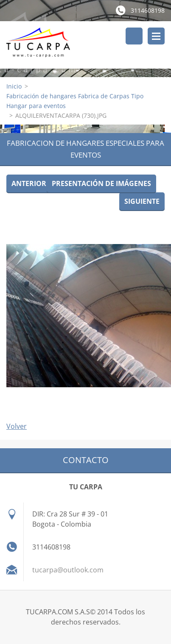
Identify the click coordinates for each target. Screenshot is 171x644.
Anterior (29, 183)
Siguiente (142, 201)
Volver (17, 426)
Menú (156, 36)
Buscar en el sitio (134, 36)
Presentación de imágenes (101, 183)
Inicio (14, 86)
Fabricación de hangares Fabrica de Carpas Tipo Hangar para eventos (75, 101)
